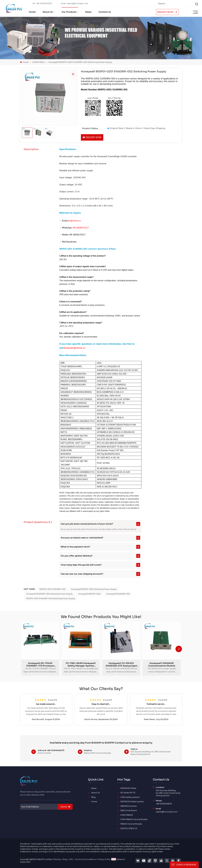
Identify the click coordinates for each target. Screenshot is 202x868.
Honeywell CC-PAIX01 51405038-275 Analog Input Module (121, 665)
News (88, 12)
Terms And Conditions (86, 859)
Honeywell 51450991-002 (118, 594)
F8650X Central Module (131, 824)
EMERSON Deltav (128, 788)
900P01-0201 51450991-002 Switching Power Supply (51, 599)
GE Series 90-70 (128, 793)
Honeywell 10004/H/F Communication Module (162, 665)
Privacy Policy (104, 859)
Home (32, 12)
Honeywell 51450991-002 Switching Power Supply (49, 594)
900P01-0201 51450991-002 (52, 589)
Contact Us (105, 12)
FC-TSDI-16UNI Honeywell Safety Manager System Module (81, 665)
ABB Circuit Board (128, 811)
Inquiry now (92, 137)
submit (65, 807)
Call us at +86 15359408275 (51, 750)
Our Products (69, 12)
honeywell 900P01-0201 (89, 594)
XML (71, 859)
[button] (179, 649)
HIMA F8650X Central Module (134, 819)
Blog (93, 797)
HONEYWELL (39, 62)
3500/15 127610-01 (129, 829)
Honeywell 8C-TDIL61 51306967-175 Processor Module (40, 665)
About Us (48, 12)
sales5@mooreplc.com (167, 812)
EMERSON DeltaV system (132, 802)
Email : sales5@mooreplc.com (75, 4)
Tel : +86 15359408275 (42, 4)
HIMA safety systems (130, 797)
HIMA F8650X (127, 815)
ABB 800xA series (129, 806)
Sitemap (57, 859)
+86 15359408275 (164, 804)
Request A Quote (167, 12)
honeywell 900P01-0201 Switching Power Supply (94, 589)
